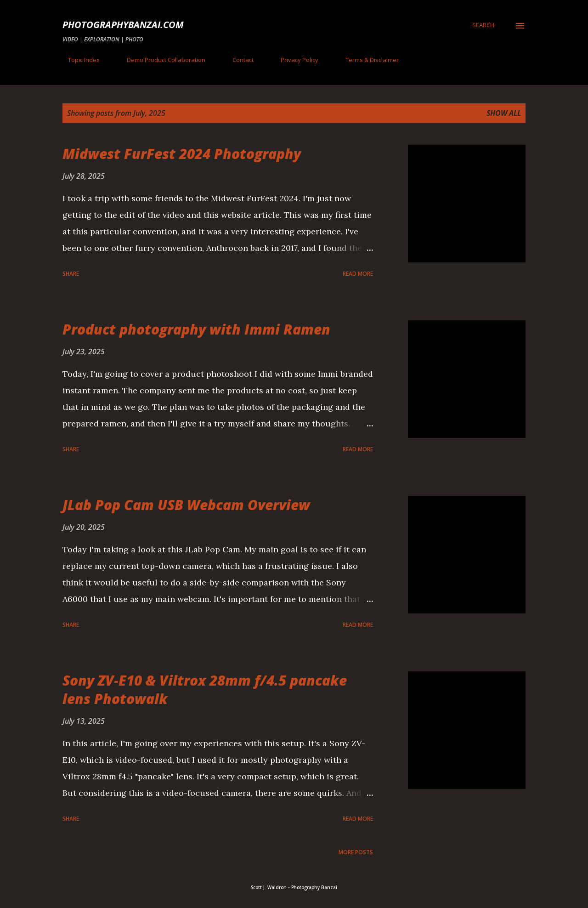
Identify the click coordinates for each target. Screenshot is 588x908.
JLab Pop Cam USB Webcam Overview (186, 505)
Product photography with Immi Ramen (196, 329)
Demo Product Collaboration (161, 60)
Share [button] (71, 274)
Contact (237, 60)
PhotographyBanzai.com (123, 25)
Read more (358, 274)
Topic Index (78, 60)
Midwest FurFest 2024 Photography (182, 154)
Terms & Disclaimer (367, 60)
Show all (504, 113)
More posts (356, 852)
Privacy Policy (294, 60)
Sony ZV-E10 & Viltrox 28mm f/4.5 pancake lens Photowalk (205, 690)
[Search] (483, 25)
